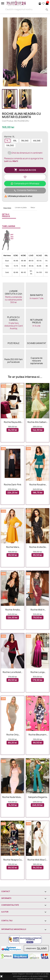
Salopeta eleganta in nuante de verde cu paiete (38, 797)
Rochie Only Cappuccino (12, 735)
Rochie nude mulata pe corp (12, 797)
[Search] (25, 9)
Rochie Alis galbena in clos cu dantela (38, 422)
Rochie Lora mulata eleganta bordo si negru (12, 672)
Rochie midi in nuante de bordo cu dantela (38, 610)
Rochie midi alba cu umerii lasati (37, 860)
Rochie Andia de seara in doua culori (37, 547)
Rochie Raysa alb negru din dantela (12, 422)
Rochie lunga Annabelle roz (38, 672)
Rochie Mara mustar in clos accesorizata (12, 547)
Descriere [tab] (7, 208)
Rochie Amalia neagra (12, 610)
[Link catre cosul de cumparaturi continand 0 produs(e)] (47, 3)
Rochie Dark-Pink (13, 485)
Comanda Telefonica (25, 191)
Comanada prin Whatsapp (25, 184)
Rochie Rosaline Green (37, 485)
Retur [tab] (33, 207)
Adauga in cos (25, 170)
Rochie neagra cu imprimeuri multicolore (12, 860)
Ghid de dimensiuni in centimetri (25, 153)
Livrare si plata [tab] (21, 207)
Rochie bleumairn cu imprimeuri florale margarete (37, 735)
